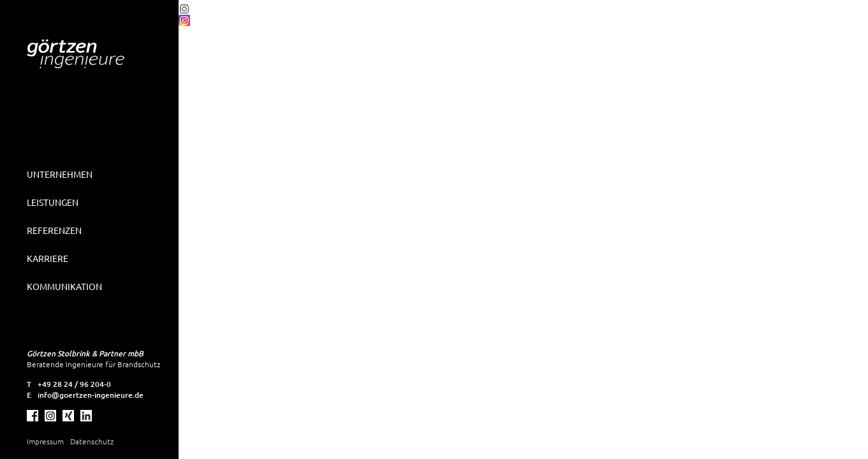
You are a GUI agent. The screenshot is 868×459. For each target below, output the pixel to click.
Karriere (48, 258)
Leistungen (53, 202)
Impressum (45, 441)
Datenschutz (92, 441)
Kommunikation (64, 286)
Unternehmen (60, 174)
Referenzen (54, 230)
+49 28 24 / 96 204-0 (74, 384)
